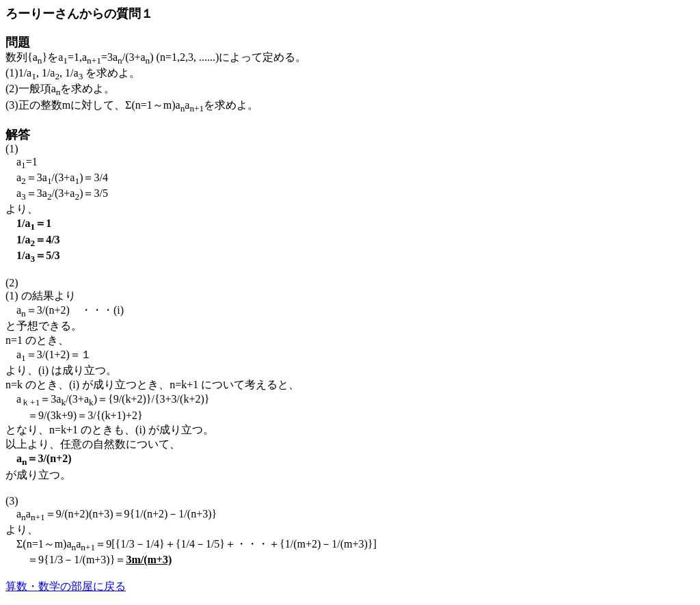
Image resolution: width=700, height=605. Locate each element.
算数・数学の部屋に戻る (66, 586)
